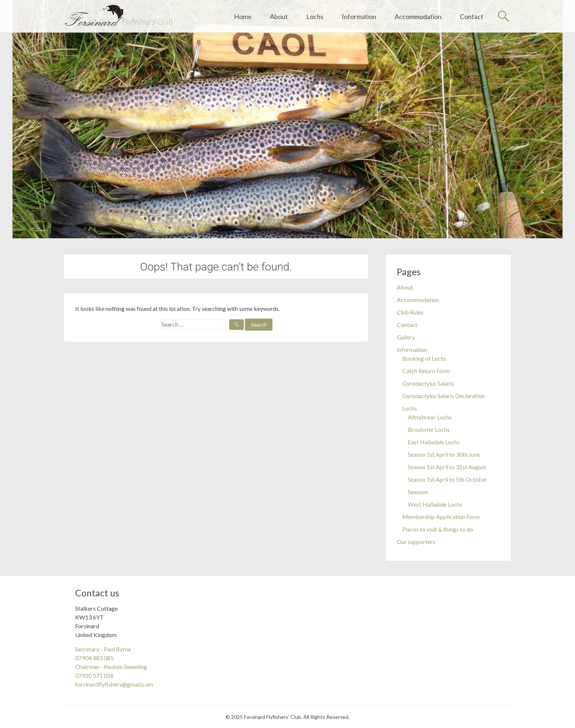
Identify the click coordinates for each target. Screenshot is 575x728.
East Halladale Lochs (434, 442)
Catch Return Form (426, 371)
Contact (472, 16)
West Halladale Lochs (435, 504)
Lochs (315, 16)
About (279, 16)
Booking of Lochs (424, 358)
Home (243, 16)
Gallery (406, 337)
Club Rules (410, 312)
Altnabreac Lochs (430, 417)
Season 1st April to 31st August (447, 467)
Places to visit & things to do (438, 529)
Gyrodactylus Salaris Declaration (444, 396)
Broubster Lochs (429, 429)
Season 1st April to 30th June (444, 454)
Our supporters (416, 542)
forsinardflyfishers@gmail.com (114, 684)
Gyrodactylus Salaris (428, 383)
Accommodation (418, 16)
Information (359, 16)
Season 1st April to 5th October (448, 479)
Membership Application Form (441, 517)
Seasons (418, 492)
